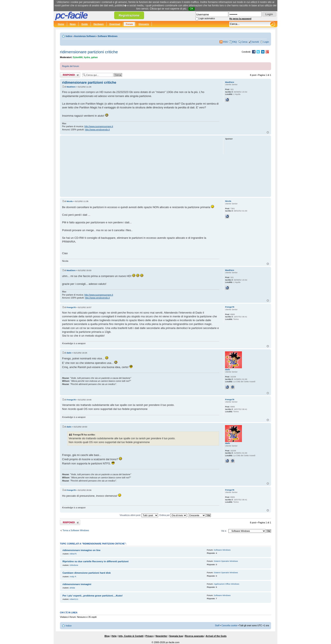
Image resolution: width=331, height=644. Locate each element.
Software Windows (108, 36)
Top (268, 132)
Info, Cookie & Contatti (131, 636)
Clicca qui (155, 9)
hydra (87, 57)
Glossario (144, 24)
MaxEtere (71, 87)
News (73, 24)
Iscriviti (255, 42)
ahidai (72, 588)
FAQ (235, 42)
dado (69, 353)
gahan (94, 57)
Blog (107, 636)
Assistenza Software (85, 36)
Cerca (244, 42)
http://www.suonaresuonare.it (99, 126)
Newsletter (161, 636)
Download (115, 24)
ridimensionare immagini (77, 584)
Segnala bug (176, 636)
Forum (129, 24)
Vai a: (224, 531)
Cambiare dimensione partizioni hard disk (87, 573)
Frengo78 (71, 307)
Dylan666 (78, 57)
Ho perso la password (240, 19)
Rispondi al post (70, 75)
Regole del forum (71, 66)
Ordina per (173, 515)
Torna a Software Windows (76, 530)
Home (61, 24)
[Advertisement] (141, 166)
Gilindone (74, 565)
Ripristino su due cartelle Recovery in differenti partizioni (96, 561)
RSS (225, 42)
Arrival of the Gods (216, 636)
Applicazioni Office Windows (227, 584)
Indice (69, 36)
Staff (217, 625)
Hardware (99, 24)
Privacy (150, 636)
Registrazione (129, 15)
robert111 (74, 599)
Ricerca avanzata (194, 636)
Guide (84, 24)
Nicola (70, 201)
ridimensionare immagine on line (81, 550)
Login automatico (207, 18)
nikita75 (73, 554)
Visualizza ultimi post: (139, 515)
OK (192, 9)
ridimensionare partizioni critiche (89, 52)
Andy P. (73, 576)
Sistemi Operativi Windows (226, 561)
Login (266, 42)
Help (114, 636)
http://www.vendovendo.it (97, 130)
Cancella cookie (229, 625)
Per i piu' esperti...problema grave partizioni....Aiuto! (93, 596)
